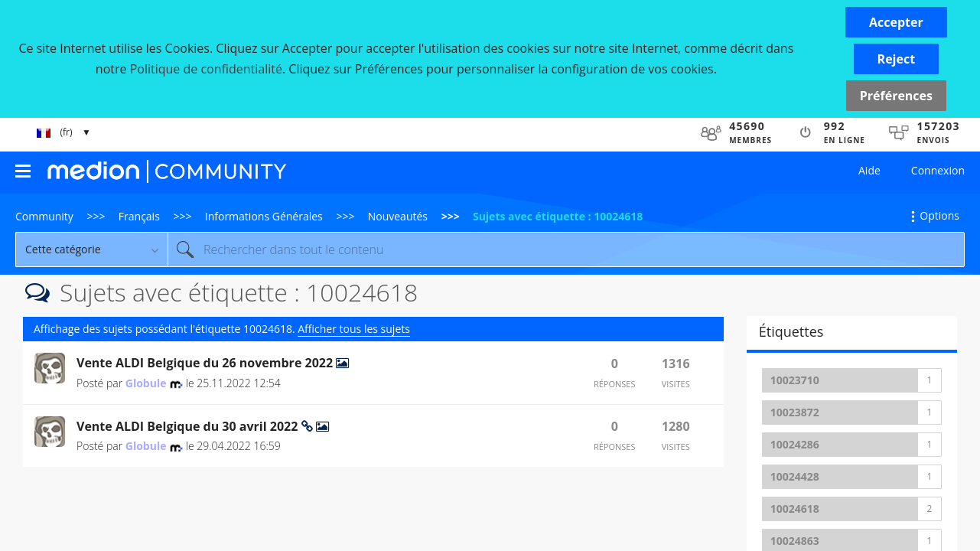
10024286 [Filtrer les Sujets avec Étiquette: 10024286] (795, 444)
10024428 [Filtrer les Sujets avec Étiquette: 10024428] (795, 476)
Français (139, 216)
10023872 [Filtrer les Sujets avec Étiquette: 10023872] (795, 412)
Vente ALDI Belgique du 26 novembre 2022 (206, 363)
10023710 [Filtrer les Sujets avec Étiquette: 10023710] (795, 380)
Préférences (896, 96)
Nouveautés (398, 216)
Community (44, 216)
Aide (869, 170)
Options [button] (939, 215)
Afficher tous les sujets (354, 329)
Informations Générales (264, 216)
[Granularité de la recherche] (91, 249)
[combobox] (566, 249)
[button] (896, 22)
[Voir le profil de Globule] (146, 383)
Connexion (938, 170)
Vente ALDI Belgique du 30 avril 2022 (189, 426)
